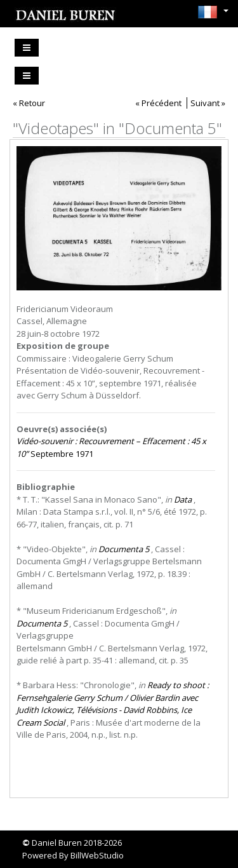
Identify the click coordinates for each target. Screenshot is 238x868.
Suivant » (208, 103)
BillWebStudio (97, 855)
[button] (210, 12)
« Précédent (158, 103)
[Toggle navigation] (27, 48)
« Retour (29, 103)
